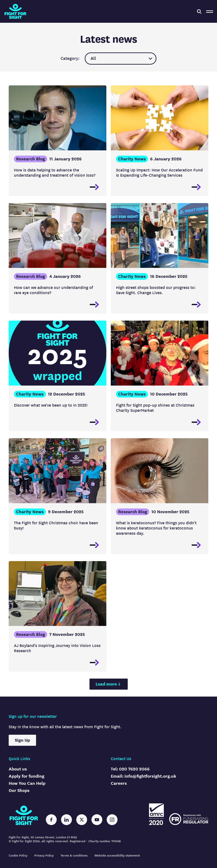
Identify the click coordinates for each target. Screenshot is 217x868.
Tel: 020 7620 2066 (130, 769)
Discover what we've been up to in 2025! (51, 405)
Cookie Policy (18, 856)
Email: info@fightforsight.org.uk (143, 776)
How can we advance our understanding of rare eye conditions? (53, 290)
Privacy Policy (44, 856)
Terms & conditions (74, 856)
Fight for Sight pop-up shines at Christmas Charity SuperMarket (155, 408)
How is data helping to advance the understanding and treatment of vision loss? (55, 173)
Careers (119, 783)
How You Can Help (27, 783)
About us (18, 769)
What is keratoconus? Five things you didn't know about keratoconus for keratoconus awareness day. (156, 528)
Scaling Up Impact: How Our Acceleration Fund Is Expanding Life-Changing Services (159, 173)
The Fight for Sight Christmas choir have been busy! (56, 525)
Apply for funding (27, 776)
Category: (70, 59)
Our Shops (19, 791)
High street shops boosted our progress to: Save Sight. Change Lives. (156, 290)
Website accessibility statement (117, 856)
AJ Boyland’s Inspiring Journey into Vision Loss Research (57, 648)
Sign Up (22, 740)
